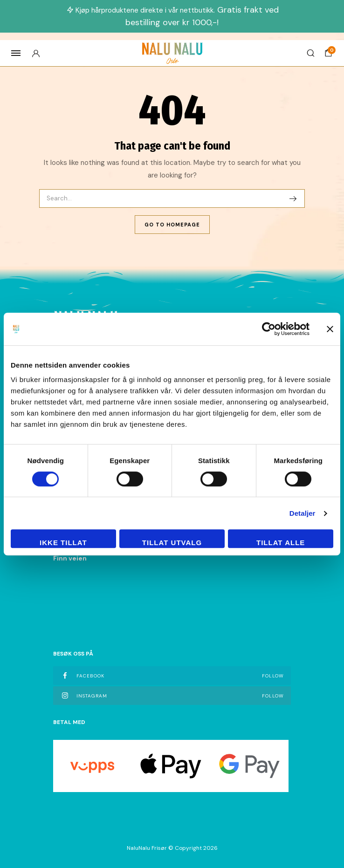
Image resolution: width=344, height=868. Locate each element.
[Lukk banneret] (330, 329)
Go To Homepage (172, 225)
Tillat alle (281, 543)
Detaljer (303, 513)
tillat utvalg (172, 543)
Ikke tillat (63, 543)
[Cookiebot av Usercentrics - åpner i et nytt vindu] (269, 329)
